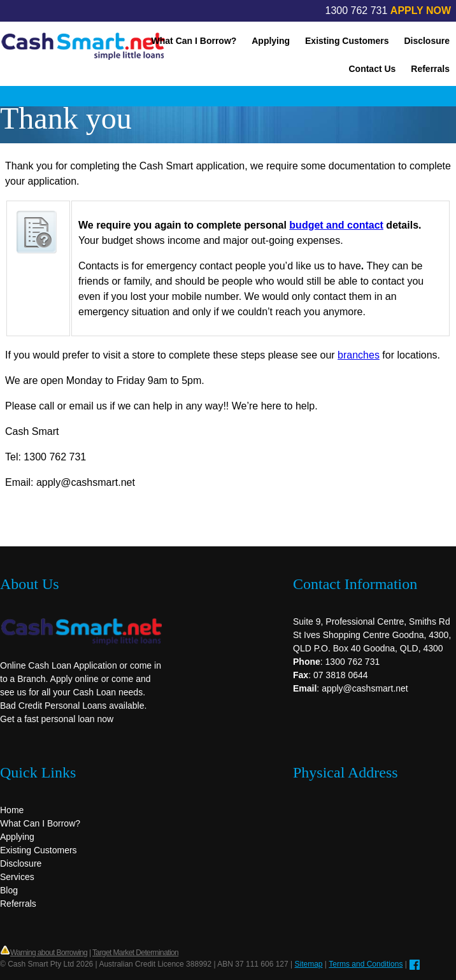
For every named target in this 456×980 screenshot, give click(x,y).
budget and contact (336, 225)
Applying (271, 41)
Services (17, 877)
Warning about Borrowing (49, 953)
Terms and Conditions (366, 964)
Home (12, 810)
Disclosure (427, 41)
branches (359, 355)
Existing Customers (347, 41)
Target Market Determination (135, 953)
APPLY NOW (421, 11)
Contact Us (372, 69)
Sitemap (309, 964)
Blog (9, 890)
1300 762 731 (357, 11)
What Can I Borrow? (194, 41)
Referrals (430, 69)
